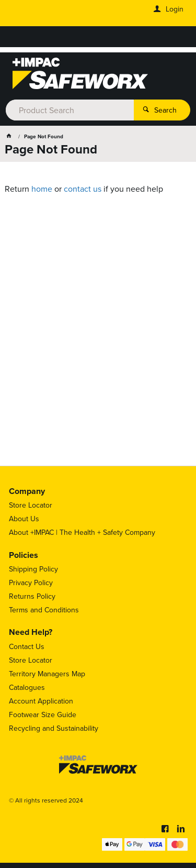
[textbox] (70, 110)
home (42, 189)
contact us (83, 189)
